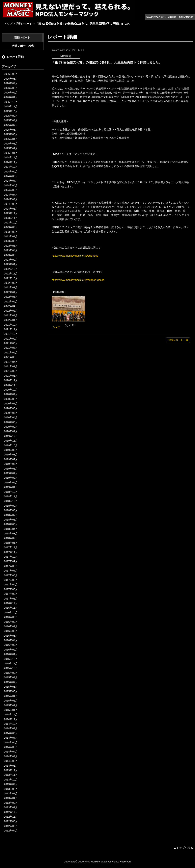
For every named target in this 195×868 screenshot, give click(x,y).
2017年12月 (11, 547)
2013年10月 (11, 780)
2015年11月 (11, 664)
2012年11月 (11, 817)
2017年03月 (11, 589)
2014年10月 (11, 724)
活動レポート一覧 (178, 340)
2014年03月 (11, 756)
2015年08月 (11, 677)
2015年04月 (11, 696)
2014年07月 (11, 738)
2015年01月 (11, 710)
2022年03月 (11, 311)
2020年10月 (11, 390)
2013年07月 (11, 793)
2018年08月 (11, 510)
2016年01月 (11, 654)
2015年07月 (11, 682)
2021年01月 (11, 376)
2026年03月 (11, 88)
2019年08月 (11, 455)
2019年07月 (11, 459)
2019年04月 (11, 473)
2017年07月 (11, 571)
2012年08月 (11, 821)
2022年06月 (11, 297)
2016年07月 (11, 626)
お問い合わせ (186, 17)
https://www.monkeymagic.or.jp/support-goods (78, 280)
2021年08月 (11, 343)
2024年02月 (11, 204)
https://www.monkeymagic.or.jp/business (75, 256)
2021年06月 (11, 353)
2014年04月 (11, 752)
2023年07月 (11, 236)
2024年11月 (11, 162)
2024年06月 (11, 185)
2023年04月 (11, 250)
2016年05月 (11, 636)
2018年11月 (11, 496)
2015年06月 (11, 687)
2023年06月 (11, 241)
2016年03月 (11, 645)
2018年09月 (11, 506)
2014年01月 (11, 766)
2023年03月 (11, 255)
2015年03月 (11, 701)
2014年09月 (11, 728)
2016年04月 (11, 640)
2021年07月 (11, 348)
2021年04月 (11, 362)
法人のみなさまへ (156, 17)
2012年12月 (11, 812)
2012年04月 (11, 831)
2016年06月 (11, 631)
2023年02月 (11, 260)
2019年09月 (11, 450)
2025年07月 (11, 125)
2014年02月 (11, 761)
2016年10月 (11, 613)
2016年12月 (11, 603)
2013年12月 (11, 770)
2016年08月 (11, 622)
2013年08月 (11, 789)
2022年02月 (11, 315)
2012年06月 (11, 826)
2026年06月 (11, 74)
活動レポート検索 (23, 46)
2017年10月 (11, 557)
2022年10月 (11, 278)
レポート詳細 (15, 57)
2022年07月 (11, 292)
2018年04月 (11, 529)
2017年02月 (11, 594)
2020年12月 (11, 380)
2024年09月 (11, 172)
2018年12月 (11, 492)
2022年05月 (11, 302)
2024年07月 (11, 181)
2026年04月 (11, 83)
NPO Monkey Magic (96, 862)
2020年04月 (11, 417)
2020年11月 (11, 385)
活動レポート (24, 24)
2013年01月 (11, 807)
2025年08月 (11, 120)
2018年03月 (11, 534)
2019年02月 (11, 483)
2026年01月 (11, 97)
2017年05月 (11, 580)
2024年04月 (11, 195)
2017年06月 (11, 575)
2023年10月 (11, 223)
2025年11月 (11, 106)
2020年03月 (11, 422)
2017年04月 (11, 585)
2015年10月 (11, 668)
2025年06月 (11, 130)
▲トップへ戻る (183, 848)
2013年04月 (11, 798)
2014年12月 (11, 715)
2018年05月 (11, 524)
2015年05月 (11, 691)
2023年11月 (11, 218)
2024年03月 (11, 199)
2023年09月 (11, 227)
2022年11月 (11, 274)
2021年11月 (11, 329)
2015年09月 (11, 673)
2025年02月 (11, 148)
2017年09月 (11, 561)
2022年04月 (11, 306)
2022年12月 (11, 269)
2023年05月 (11, 246)
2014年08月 (11, 733)
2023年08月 (11, 232)
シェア (56, 327)
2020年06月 (11, 408)
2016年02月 (11, 650)
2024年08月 (11, 176)
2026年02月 (11, 93)
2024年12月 (11, 157)
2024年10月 (11, 167)
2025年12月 (11, 102)
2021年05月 (11, 357)
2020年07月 (11, 404)
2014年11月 (11, 719)
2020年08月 (11, 399)
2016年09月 (11, 617)
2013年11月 (11, 775)
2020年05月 (11, 413)
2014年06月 (11, 742)
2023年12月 (11, 213)
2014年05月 (11, 747)
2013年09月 (11, 784)
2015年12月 (11, 659)
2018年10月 (11, 501)
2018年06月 (11, 520)
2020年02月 (11, 427)
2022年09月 (11, 283)
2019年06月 (11, 464)
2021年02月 (11, 371)
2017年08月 (11, 566)
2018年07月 (11, 515)
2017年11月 (11, 552)
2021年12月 (11, 325)
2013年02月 (11, 803)
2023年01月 (11, 264)
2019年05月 (11, 469)
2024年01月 (11, 209)
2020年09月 (11, 394)
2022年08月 (11, 287)
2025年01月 (11, 153)
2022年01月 (11, 320)
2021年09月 (11, 339)
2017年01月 (11, 599)
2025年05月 (11, 134)
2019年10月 (11, 445)
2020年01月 (11, 431)
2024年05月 (11, 190)
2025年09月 (11, 116)
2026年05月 (11, 79)
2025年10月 (11, 111)
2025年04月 (11, 139)
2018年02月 (11, 538)
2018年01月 (11, 543)
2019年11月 (11, 441)
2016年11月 (11, 608)
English (172, 17)
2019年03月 (11, 478)
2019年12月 (11, 436)
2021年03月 (11, 366)
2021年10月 (11, 334)
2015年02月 (11, 705)
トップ (8, 24)
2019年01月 (11, 487)
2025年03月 (11, 144)
